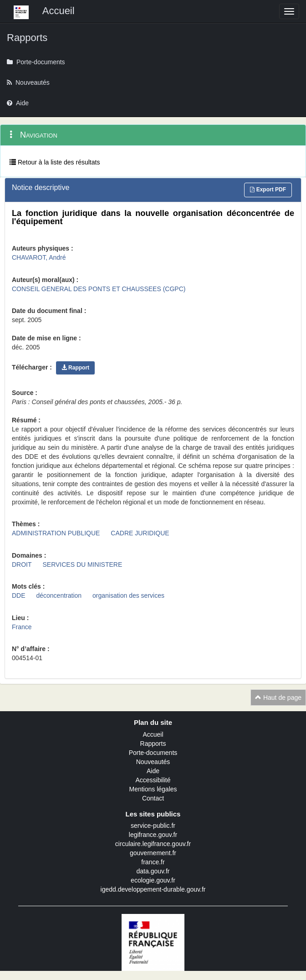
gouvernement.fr (153, 853)
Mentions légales (153, 789)
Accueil (153, 734)
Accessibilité (153, 780)
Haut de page (278, 698)
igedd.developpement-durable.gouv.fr (153, 889)
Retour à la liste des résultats (55, 162)
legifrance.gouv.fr (153, 835)
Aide (153, 771)
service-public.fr (153, 826)
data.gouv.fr (153, 871)
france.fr (153, 862)
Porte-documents (153, 753)
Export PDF (268, 190)
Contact (153, 798)
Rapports (153, 744)
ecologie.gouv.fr (153, 880)
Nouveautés (153, 762)
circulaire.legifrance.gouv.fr (153, 844)
